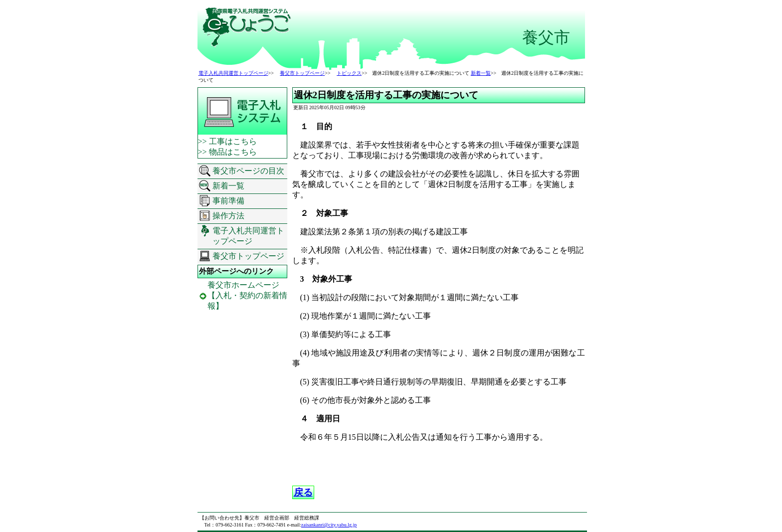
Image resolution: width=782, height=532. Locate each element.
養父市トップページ (302, 73)
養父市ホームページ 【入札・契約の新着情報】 (247, 295)
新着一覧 (481, 73)
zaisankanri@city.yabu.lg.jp (329, 525)
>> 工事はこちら (227, 141)
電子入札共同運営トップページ (233, 73)
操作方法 (228, 216)
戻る (303, 492)
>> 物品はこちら (227, 152)
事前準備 (228, 201)
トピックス (349, 73)
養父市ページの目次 (248, 171)
